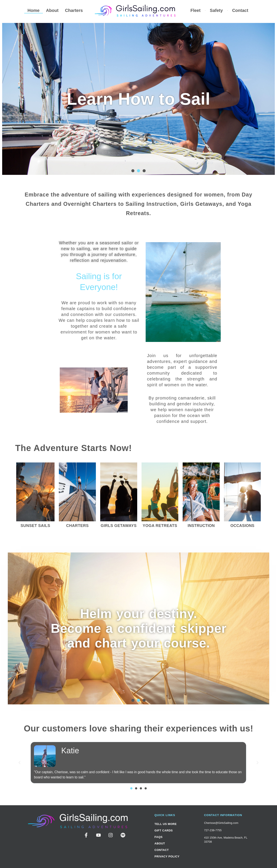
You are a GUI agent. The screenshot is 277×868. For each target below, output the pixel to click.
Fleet (196, 10)
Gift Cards (164, 830)
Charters (74, 10)
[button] (133, 171)
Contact (240, 10)
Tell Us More (166, 824)
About (52, 10)
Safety (216, 10)
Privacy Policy (167, 856)
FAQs (159, 837)
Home (34, 10)
